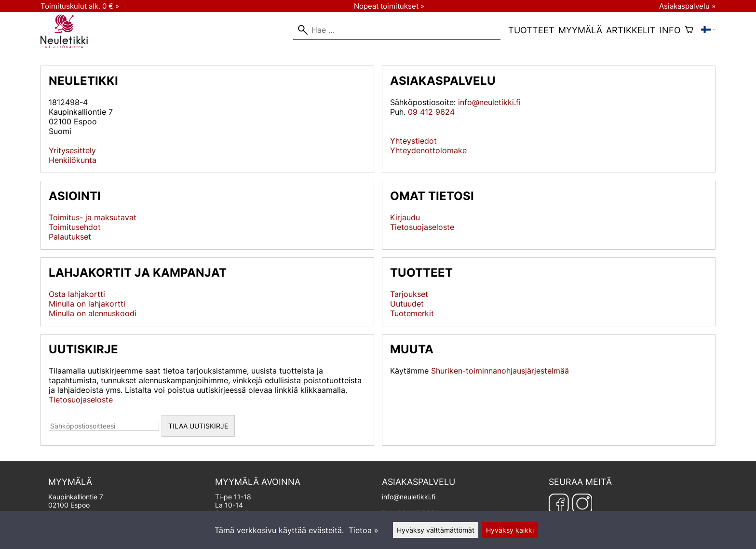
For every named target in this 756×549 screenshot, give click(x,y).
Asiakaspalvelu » (687, 6)
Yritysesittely (72, 150)
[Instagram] (582, 504)
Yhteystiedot (413, 141)
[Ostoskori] (689, 30)
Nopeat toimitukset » (389, 6)
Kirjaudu (405, 217)
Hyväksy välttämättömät (436, 530)
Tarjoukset (409, 294)
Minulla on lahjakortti (87, 304)
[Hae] (397, 30)
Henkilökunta (73, 160)
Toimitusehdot (75, 227)
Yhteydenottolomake (428, 150)
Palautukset (70, 237)
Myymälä (580, 30)
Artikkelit (631, 30)
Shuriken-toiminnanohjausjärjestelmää (500, 371)
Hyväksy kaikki (510, 530)
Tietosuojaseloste (422, 227)
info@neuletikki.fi (489, 102)
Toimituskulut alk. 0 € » (80, 6)
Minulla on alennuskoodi (93, 313)
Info (670, 30)
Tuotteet (531, 30)
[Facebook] (559, 504)
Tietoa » (364, 530)
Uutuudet (407, 304)
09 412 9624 (431, 112)
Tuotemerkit (412, 313)
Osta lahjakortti (77, 294)
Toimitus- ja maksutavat (93, 217)
